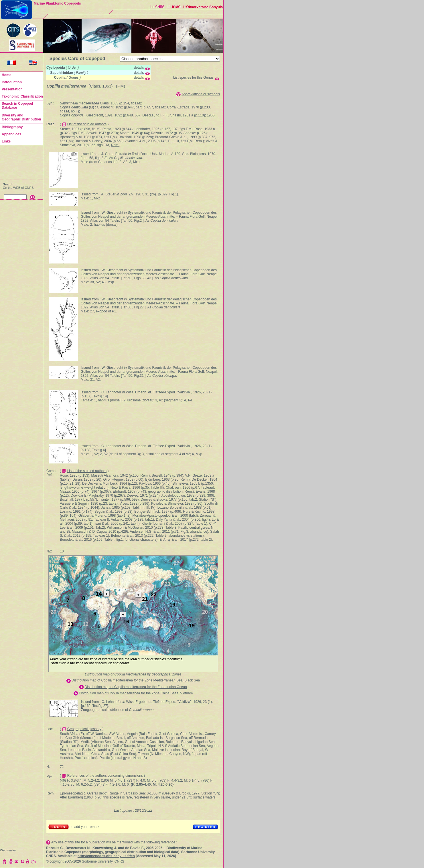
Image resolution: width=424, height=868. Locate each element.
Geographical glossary (84, 729)
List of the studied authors (87, 124)
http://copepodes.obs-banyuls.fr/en (106, 856)
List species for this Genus (193, 78)
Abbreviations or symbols (201, 94)
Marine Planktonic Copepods (57, 3)
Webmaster (8, 850)
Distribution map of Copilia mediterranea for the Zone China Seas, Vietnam (136, 693)
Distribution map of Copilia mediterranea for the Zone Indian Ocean (136, 687)
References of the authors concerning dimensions (105, 776)
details (139, 68)
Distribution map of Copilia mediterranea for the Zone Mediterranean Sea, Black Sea (136, 680)
